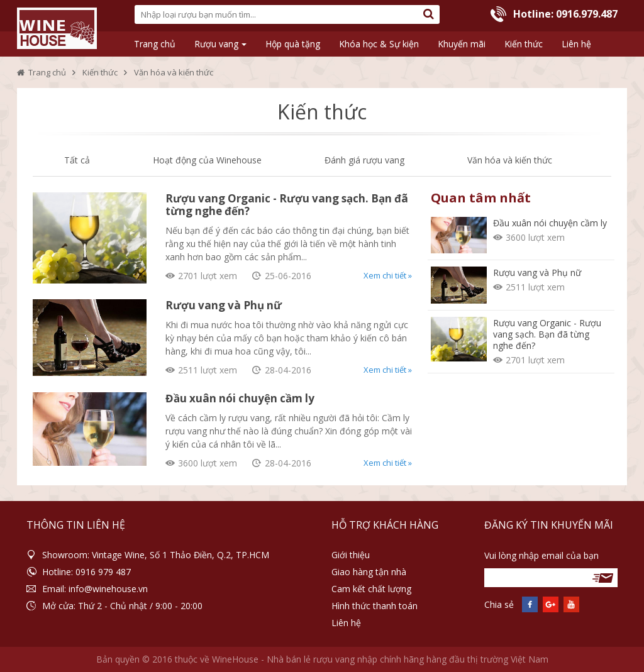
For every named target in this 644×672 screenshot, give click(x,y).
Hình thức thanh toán (375, 606)
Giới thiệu (351, 555)
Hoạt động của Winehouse (207, 160)
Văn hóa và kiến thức (510, 160)
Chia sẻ (499, 604)
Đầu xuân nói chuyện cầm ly (240, 398)
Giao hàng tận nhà (369, 572)
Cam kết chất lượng (371, 589)
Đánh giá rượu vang (364, 160)
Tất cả (77, 160)
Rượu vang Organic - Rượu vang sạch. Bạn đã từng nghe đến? (287, 205)
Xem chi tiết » (388, 275)
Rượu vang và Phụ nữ (224, 305)
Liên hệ (346, 623)
